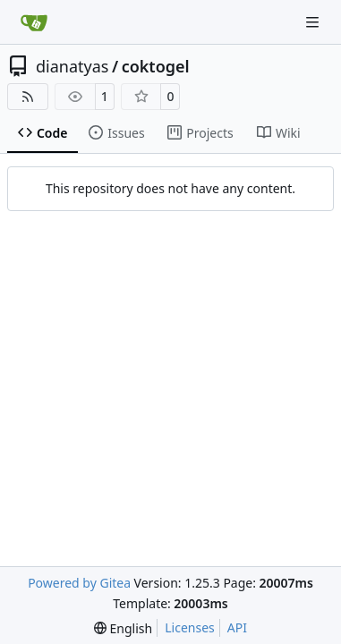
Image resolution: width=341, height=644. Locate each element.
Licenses (190, 627)
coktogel (156, 66)
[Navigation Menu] (314, 22)
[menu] (123, 628)
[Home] (34, 22)
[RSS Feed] (28, 97)
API (237, 627)
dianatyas (72, 66)
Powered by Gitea (79, 583)
